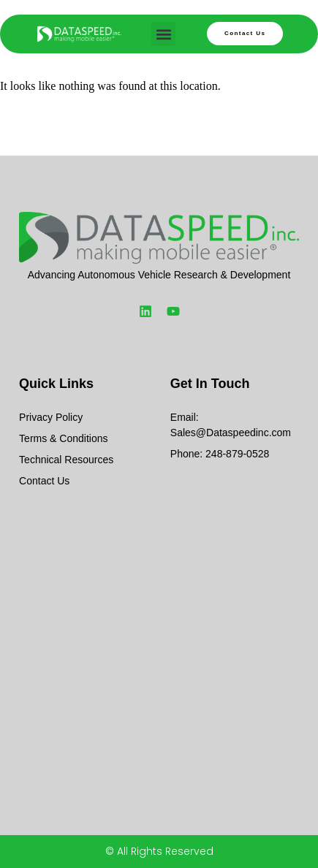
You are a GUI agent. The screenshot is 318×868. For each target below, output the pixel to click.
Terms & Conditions (63, 438)
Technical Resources (66, 460)
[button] (163, 34)
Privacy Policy (51, 417)
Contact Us (44, 481)
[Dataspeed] (159, 634)
